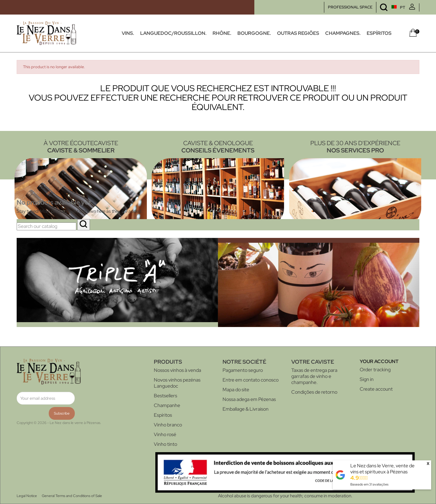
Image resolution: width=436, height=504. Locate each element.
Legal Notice (27, 496)
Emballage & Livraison (246, 409)
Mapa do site (236, 390)
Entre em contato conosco (251, 380)
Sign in (367, 379)
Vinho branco (168, 425)
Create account (376, 389)
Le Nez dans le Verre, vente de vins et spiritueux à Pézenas (382, 469)
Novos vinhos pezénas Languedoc (177, 383)
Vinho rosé (165, 434)
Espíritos (163, 415)
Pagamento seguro (243, 370)
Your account (379, 361)
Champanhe (167, 405)
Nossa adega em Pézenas (249, 399)
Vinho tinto (165, 444)
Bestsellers (165, 396)
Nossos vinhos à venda (177, 370)
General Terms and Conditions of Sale (72, 496)
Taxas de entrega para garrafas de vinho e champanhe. (314, 376)
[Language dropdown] (387, 7)
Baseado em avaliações (369, 484)
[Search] (46, 226)
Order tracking (375, 370)
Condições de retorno (314, 392)
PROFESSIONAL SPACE (350, 7)
